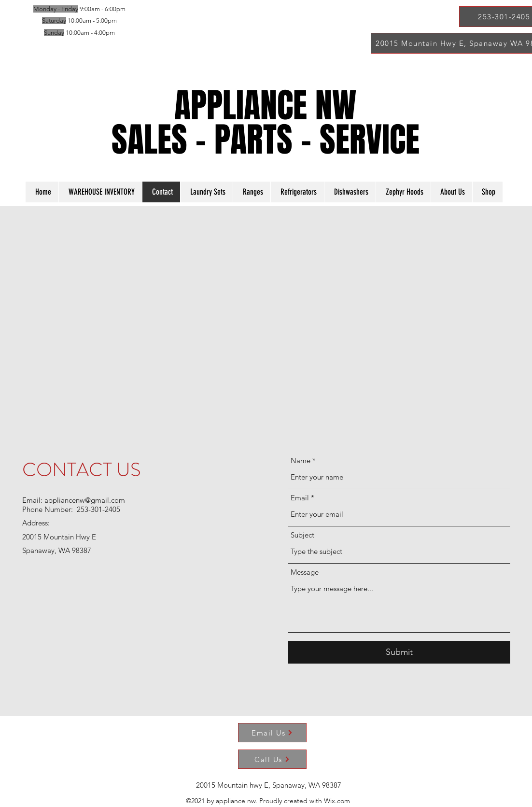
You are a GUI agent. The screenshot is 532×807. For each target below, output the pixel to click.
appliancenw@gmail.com (85, 500)
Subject (302, 535)
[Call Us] (272, 759)
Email (300, 498)
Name (301, 460)
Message (305, 572)
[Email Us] (272, 733)
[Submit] (399, 652)
